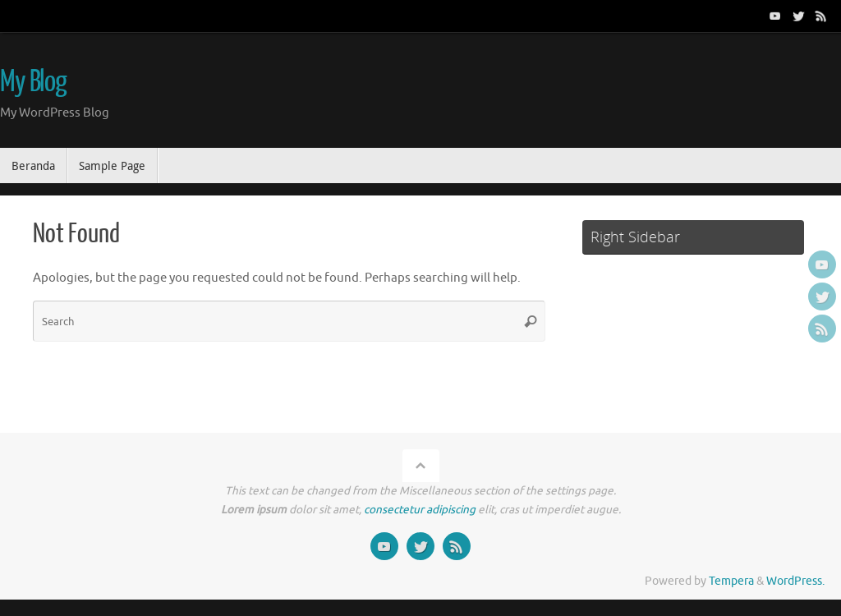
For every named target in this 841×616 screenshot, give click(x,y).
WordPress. (795, 581)
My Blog (33, 82)
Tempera (731, 581)
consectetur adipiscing (420, 510)
